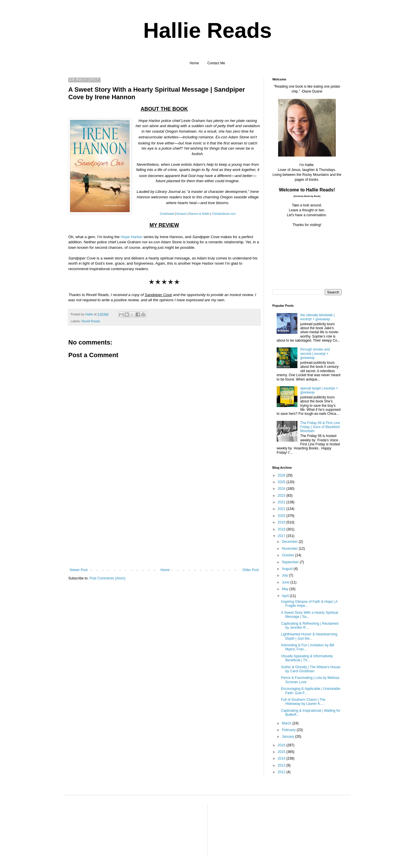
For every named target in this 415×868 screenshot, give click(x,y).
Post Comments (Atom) (107, 578)
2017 (282, 536)
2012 (282, 772)
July (285, 575)
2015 (282, 752)
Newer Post (79, 570)
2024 (282, 489)
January (288, 737)
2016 (282, 745)
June (286, 582)
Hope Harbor (132, 237)
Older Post (251, 570)
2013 (282, 765)
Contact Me (216, 63)
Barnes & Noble (199, 214)
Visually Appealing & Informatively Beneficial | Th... (307, 658)
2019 (282, 522)
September (291, 562)
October (288, 555)
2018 (282, 529)
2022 (282, 502)
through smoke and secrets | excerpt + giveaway (315, 354)
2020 (282, 516)
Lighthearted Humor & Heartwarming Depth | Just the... (309, 636)
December (290, 542)
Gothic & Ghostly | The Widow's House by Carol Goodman (311, 669)
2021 (282, 509)
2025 (282, 482)
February (289, 730)
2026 (282, 475)
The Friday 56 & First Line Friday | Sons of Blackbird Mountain (320, 427)
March (287, 723)
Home (194, 63)
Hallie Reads (207, 30)
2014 (282, 758)
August (288, 569)
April (286, 596)
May (286, 589)
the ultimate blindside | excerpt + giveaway (317, 317)
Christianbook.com (224, 214)
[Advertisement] (164, 525)
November (290, 549)
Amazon (182, 214)
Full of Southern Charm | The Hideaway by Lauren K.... (303, 702)
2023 (282, 496)
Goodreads (167, 214)
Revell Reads (91, 321)
